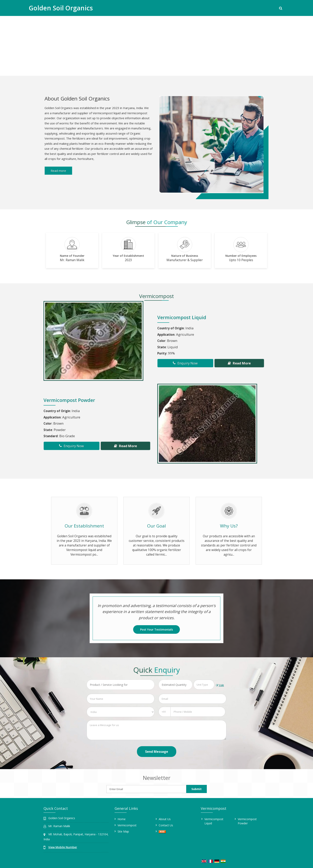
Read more (58, 171)
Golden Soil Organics (61, 8)
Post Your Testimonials (156, 629)
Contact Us (166, 825)
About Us (165, 819)
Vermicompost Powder (69, 400)
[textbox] (204, 685)
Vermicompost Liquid (182, 317)
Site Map (123, 831)
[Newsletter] (146, 789)
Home (122, 819)
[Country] (121, 712)
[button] (63, 847)
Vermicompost (127, 825)
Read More (239, 363)
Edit (220, 685)
